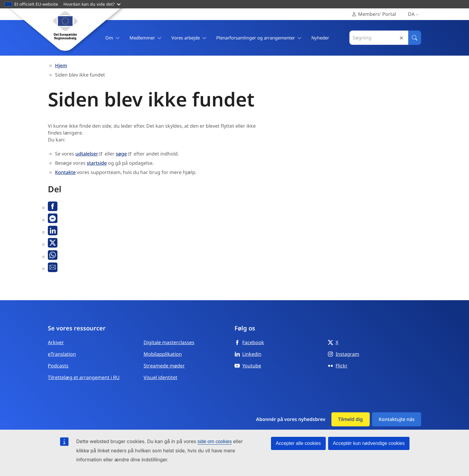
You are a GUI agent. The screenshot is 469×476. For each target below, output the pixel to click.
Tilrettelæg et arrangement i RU (84, 377)
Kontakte (65, 172)
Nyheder (320, 38)
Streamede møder (164, 366)
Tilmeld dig (350, 419)
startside (97, 163)
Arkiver (56, 342)
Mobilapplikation (163, 354)
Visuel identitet (160, 377)
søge (121, 154)
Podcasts (58, 366)
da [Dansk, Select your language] (415, 14)
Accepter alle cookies (298, 443)
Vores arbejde (189, 38)
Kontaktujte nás (397, 419)
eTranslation (62, 354)
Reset (401, 38)
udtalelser (87, 154)
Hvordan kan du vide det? (92, 4)
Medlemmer (146, 38)
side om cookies (215, 441)
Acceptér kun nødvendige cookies (369, 443)
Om (113, 38)
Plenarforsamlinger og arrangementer (259, 38)
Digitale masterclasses (169, 342)
